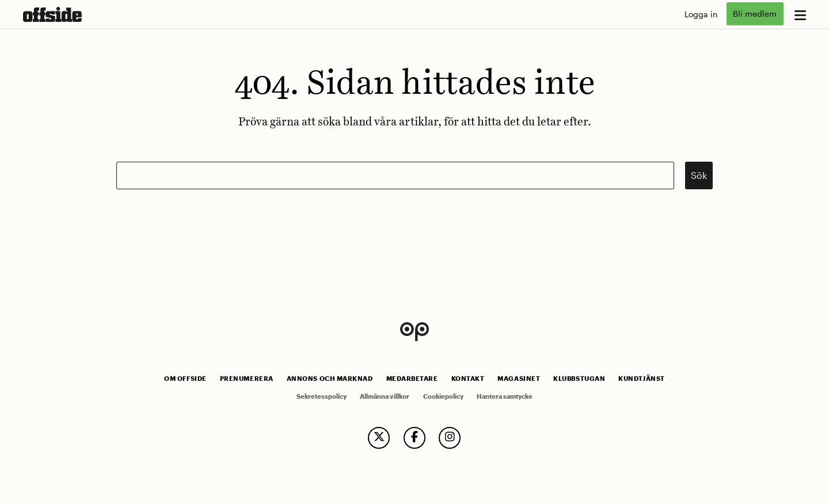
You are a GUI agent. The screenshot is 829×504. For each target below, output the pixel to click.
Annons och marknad (330, 379)
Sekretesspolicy (322, 396)
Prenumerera (247, 379)
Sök (699, 175)
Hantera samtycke (505, 396)
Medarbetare (412, 379)
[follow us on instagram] (450, 438)
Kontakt (468, 379)
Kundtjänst (641, 379)
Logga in (701, 14)
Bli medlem (755, 14)
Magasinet (519, 379)
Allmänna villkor (385, 396)
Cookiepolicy (443, 396)
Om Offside (185, 379)
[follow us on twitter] (379, 438)
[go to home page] (52, 14)
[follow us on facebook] (414, 438)
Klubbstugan (579, 379)
